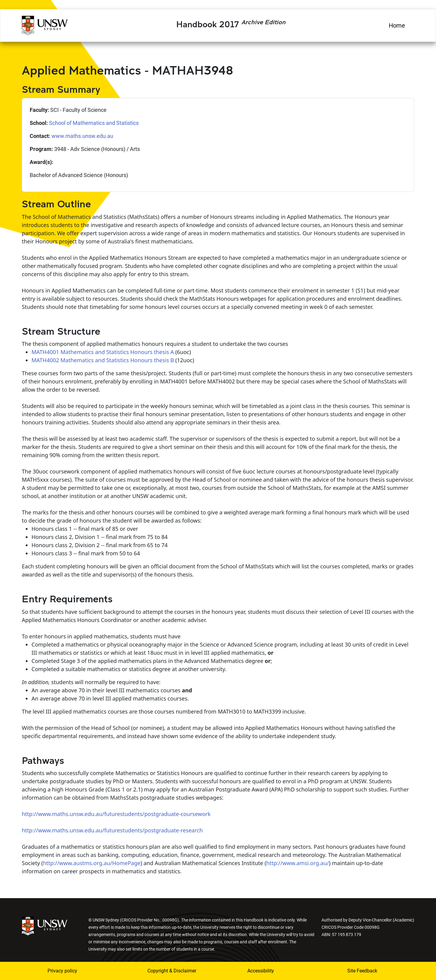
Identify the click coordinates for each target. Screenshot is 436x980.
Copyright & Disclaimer (172, 971)
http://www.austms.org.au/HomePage (92, 863)
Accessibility (261, 971)
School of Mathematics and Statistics (94, 123)
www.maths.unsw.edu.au (82, 136)
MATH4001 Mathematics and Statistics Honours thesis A (103, 352)
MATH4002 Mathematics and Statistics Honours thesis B (103, 360)
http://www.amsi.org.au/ (297, 863)
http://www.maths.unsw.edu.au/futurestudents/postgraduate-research (112, 830)
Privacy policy (62, 971)
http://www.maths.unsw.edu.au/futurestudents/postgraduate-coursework (116, 814)
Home (397, 25)
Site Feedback (362, 971)
